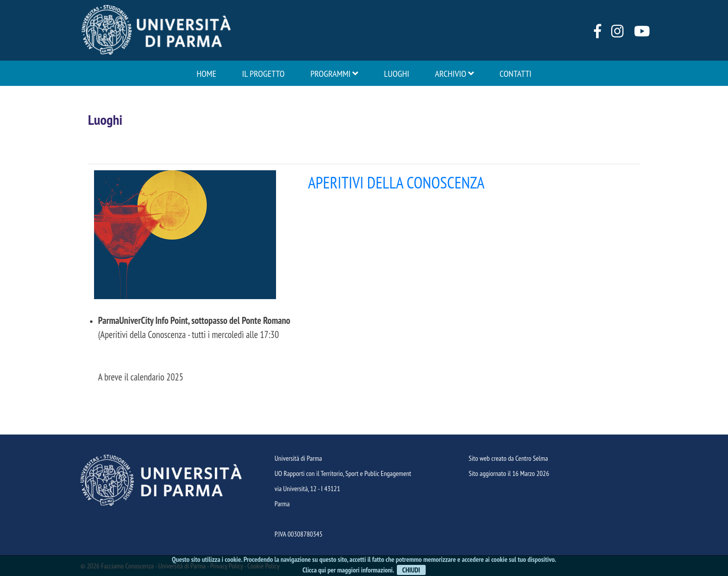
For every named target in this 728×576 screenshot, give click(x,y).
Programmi (334, 73)
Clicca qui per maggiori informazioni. (348, 570)
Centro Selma (531, 458)
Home (207, 73)
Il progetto (263, 73)
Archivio (454, 73)
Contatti (515, 73)
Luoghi (396, 73)
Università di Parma (298, 458)
